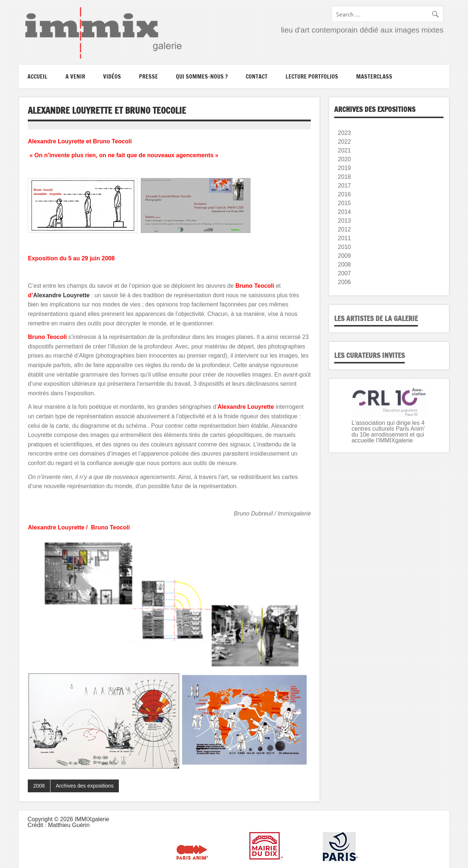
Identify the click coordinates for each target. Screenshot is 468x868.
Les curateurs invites (369, 355)
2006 (344, 282)
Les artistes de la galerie (376, 318)
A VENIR (75, 76)
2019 (344, 168)
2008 (39, 786)
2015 (344, 203)
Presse (148, 76)
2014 (344, 212)
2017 (344, 186)
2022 (344, 142)
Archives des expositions (84, 786)
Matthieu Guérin (69, 825)
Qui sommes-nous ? (202, 76)
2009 (344, 256)
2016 (344, 194)
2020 (344, 159)
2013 (344, 221)
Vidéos (112, 76)
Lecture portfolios (312, 76)
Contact (257, 76)
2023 (344, 133)
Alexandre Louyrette (61, 295)
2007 (344, 273)
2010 (344, 247)
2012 (344, 229)
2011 (344, 238)
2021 (344, 150)
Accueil (37, 76)
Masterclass (374, 76)
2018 (344, 177)
